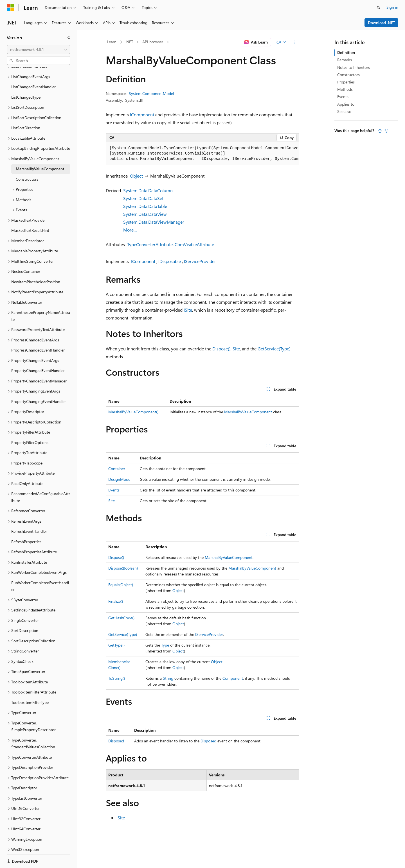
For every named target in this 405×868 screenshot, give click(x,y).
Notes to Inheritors (354, 67)
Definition (346, 52)
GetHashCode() (121, 618)
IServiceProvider (200, 261)
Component (233, 678)
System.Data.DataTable (145, 206)
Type (165, 645)
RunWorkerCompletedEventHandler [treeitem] (40, 567)
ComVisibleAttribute (194, 244)
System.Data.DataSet (143, 198)
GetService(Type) (274, 349)
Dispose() (221, 349)
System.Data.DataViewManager (154, 222)
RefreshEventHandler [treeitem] (29, 512)
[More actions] (294, 42)
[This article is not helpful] (386, 131)
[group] (202, 154)
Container (117, 469)
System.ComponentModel (151, 93)
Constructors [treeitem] (27, 160)
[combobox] (39, 49)
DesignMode (119, 479)
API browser (153, 42)
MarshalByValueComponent (248, 412)
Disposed (116, 741)
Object (136, 176)
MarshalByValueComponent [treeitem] (40, 149)
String (168, 678)
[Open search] (379, 8)
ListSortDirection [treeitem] (26, 108)
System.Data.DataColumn (148, 190)
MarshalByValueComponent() (133, 412)
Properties (346, 82)
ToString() (117, 678)
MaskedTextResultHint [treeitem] (30, 211)
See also (344, 111)
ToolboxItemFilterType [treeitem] (30, 683)
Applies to (346, 104)
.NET (129, 42)
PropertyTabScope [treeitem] (27, 444)
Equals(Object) (121, 585)
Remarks (345, 60)
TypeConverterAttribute (150, 244)
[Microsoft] (10, 8)
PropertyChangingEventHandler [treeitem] (39, 382)
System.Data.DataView (145, 214)
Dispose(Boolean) (123, 568)
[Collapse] (69, 38)
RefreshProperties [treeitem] (26, 522)
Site (236, 349)
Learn (112, 42)
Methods (345, 89)
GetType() (116, 645)
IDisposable (170, 261)
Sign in (392, 7)
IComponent (142, 115)
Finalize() (116, 601)
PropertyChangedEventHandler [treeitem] (38, 351)
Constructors (348, 75)
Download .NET (382, 23)
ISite (188, 310)
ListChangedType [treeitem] (26, 78)
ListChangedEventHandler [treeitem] (33, 67)
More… (130, 230)
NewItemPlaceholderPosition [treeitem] (36, 262)
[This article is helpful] (380, 131)
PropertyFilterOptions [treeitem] (30, 423)
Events (114, 490)
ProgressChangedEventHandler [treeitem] (38, 331)
